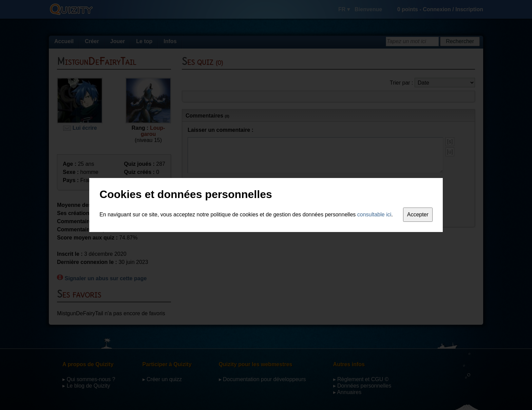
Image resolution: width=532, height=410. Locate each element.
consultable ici (374, 215)
